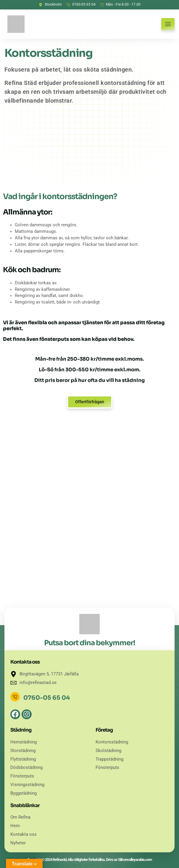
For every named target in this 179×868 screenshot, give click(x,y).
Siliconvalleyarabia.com (135, 860)
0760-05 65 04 (47, 698)
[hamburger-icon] (168, 24)
